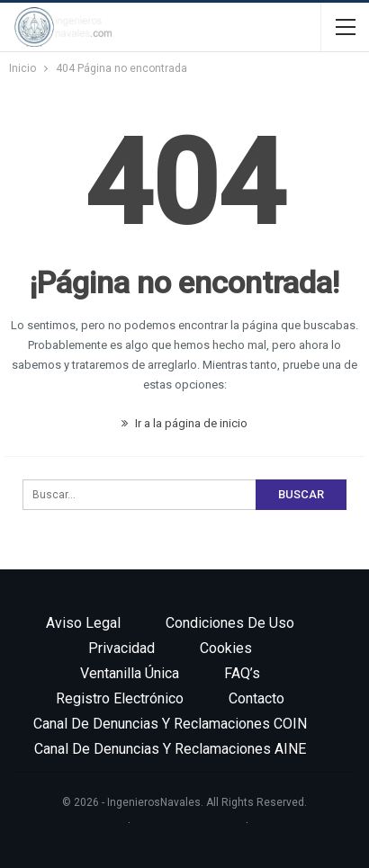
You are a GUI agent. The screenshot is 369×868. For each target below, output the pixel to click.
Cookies (226, 648)
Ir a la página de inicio (184, 423)
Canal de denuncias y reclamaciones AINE (170, 749)
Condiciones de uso (230, 623)
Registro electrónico (120, 698)
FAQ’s (242, 673)
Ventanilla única (130, 673)
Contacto (256, 698)
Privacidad (121, 648)
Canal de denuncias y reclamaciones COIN (170, 724)
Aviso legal (83, 623)
